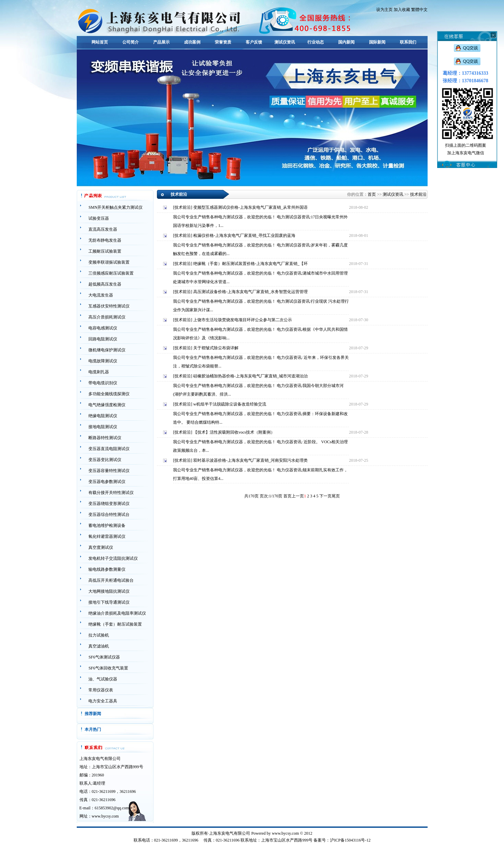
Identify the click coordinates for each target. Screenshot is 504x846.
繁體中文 (419, 10)
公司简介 (131, 42)
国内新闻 (346, 42)
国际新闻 (377, 42)
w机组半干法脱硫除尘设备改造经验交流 (230, 404)
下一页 (325, 496)
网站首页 (100, 42)
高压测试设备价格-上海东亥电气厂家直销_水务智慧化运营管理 (250, 292)
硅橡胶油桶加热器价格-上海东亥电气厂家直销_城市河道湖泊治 (250, 376)
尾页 (336, 496)
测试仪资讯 (285, 42)
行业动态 (316, 42)
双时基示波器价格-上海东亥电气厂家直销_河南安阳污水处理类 (250, 460)
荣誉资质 (223, 42)
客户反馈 (254, 42)
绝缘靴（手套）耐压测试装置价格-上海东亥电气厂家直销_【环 (250, 264)
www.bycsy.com (105, 816)
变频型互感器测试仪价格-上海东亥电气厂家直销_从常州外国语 (250, 207)
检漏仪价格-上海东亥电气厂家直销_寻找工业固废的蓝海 (244, 235)
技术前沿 (418, 194)
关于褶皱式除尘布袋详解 (216, 348)
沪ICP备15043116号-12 (350, 840)
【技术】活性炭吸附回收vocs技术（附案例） (234, 432)
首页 (372, 194)
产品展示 (161, 42)
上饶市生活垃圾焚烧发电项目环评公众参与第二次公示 (243, 320)
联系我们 (408, 42)
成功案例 (192, 42)
